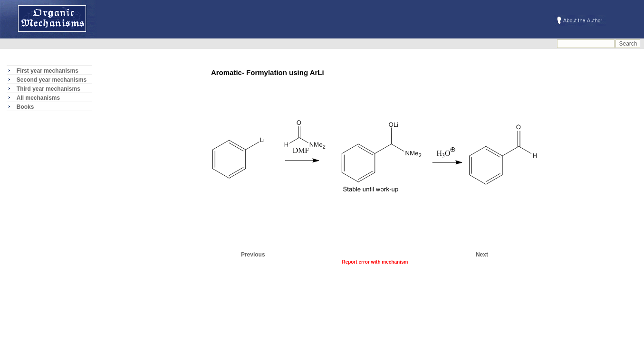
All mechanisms (38, 98)
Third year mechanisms (48, 89)
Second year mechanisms (52, 80)
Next (482, 255)
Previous (253, 255)
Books (25, 107)
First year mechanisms (48, 71)
